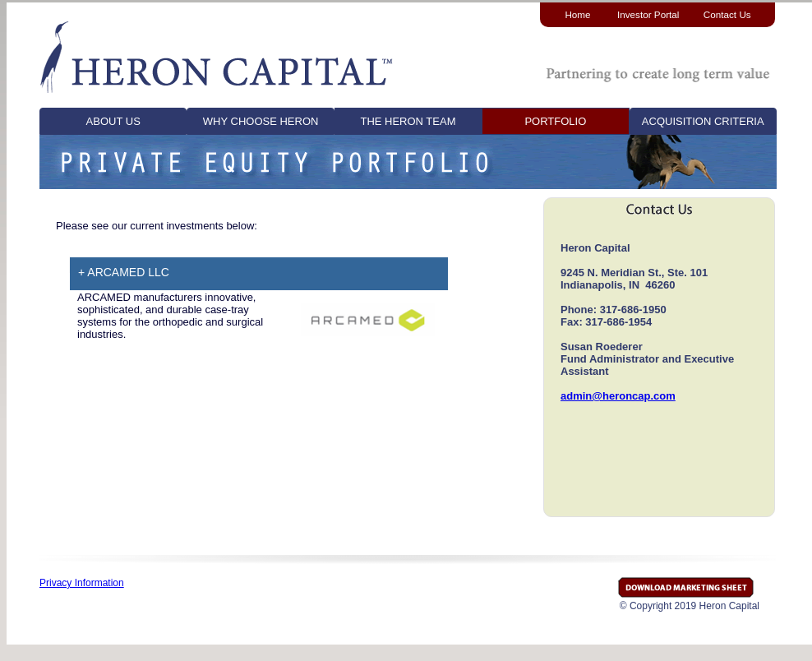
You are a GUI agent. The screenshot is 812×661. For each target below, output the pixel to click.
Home (577, 14)
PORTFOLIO (555, 121)
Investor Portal (648, 14)
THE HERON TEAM (408, 121)
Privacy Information (82, 583)
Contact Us (727, 14)
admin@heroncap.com (618, 396)
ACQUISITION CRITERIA (703, 121)
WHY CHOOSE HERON (261, 121)
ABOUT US (113, 121)
